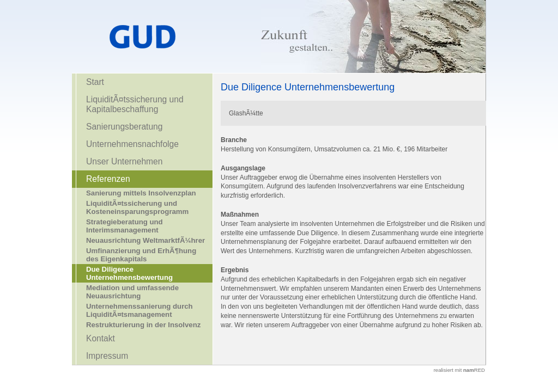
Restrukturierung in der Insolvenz (143, 325)
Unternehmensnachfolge (132, 144)
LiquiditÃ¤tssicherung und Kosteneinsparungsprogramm (137, 207)
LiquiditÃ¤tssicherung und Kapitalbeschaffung (135, 104)
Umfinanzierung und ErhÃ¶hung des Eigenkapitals (141, 255)
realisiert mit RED (459, 370)
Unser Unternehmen (124, 161)
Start (95, 82)
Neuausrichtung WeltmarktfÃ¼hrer (145, 240)
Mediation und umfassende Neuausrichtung (132, 292)
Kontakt (101, 338)
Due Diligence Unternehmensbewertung (129, 273)
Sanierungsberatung (124, 127)
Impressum (107, 356)
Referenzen (108, 179)
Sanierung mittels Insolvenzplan (141, 193)
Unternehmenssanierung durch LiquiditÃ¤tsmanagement (139, 310)
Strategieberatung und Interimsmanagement (125, 226)
